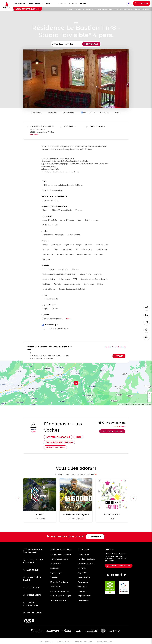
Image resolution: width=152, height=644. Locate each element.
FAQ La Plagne (32, 587)
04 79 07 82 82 (120, 426)
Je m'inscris (96, 537)
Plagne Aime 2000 (84, 596)
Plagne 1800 (82, 573)
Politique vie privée (64, 641)
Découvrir (20, 4)
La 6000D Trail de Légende (76, 514)
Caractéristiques (69, 112)
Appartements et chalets (107, 9)
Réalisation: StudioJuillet (84, 641)
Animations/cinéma (55, 447)
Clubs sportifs (32, 595)
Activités (61, 4)
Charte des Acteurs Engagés (61, 596)
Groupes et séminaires (58, 600)
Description (52, 112)
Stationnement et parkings (59, 442)
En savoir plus (91, 44)
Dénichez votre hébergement (86, 9)
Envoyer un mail (96, 126)
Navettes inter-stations (58, 437)
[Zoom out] (149, 397)
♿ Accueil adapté (88, 112)
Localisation (105, 112)
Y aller (120, 356)
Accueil (71, 9)
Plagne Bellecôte (84, 577)
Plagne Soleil (82, 591)
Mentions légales (46, 641)
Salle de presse (56, 586)
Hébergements (35, 4)
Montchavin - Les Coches (115, 347)
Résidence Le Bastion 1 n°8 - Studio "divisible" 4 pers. (133, 9)
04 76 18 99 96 (68, 126)
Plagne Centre (83, 582)
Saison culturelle (112, 514)
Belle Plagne (82, 586)
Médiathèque (55, 568)
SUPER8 (40, 514)
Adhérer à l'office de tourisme (61, 554)
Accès (78, 437)
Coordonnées (37, 112)
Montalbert (82, 568)
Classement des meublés (59, 559)
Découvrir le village (113, 431)
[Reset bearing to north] (149, 400)
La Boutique (31, 570)
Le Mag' (84, 4)
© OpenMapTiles (123, 404)
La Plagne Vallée (83, 554)
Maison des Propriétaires (59, 582)
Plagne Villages (83, 600)
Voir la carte (35, 134)
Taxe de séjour (56, 564)
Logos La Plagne (56, 573)
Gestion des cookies (105, 641)
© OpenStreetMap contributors (137, 404)
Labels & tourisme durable (60, 591)
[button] (133, 498)
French (129, 3)
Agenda (73, 4)
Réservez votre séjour (28, 9)
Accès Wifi (54, 577)
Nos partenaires (33, 613)
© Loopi (149, 404)
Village (118, 112)
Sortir (49, 4)
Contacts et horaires (120, 566)
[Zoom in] (149, 394)
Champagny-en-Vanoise (86, 564)
